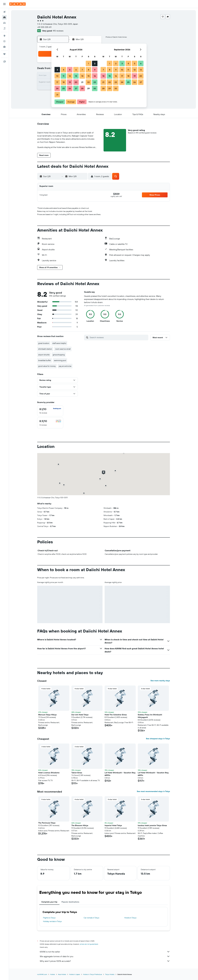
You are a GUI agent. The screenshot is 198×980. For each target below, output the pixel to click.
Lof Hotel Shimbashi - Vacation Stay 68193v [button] (120, 774)
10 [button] (57, 76)
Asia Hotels (62, 974)
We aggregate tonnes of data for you (105, 956)
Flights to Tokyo (49, 918)
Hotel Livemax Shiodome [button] (49, 773)
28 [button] (82, 88)
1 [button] (88, 63)
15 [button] (89, 76)
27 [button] (76, 88)
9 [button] (95, 70)
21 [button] (82, 82)
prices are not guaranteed (89, 944)
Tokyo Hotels (110, 974)
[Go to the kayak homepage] (17, 4)
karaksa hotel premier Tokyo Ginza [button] (152, 825)
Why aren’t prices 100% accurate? (105, 961)
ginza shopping (59, 355)
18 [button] (64, 82)
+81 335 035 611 (44, 27)
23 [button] (95, 82)
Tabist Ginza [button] (77, 773)
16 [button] (95, 76)
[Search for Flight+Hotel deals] (4, 28)
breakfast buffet (45, 360)
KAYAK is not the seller (105, 952)
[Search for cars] (4, 23)
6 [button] (76, 70)
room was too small (63, 349)
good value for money (47, 366)
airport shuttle (44, 355)
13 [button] (76, 76)
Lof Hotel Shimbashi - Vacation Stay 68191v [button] (153, 774)
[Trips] (4, 54)
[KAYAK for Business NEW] (4, 47)
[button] (4, 4)
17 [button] (57, 82)
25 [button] (63, 88)
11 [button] (63, 76)
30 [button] (95, 88)
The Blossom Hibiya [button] (80, 825)
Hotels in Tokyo (130, 918)
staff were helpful (59, 343)
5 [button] (70, 70)
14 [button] (82, 76)
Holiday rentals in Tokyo (52, 921)
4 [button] (64, 70)
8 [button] (89, 70)
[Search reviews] (118, 337)
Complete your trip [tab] (49, 902)
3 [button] (57, 70)
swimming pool (60, 360)
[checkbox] (50, 411)
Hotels (53, 974)
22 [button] (88, 82)
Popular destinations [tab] (70, 902)
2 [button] (95, 63)
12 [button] (70, 76)
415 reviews (58, 31)
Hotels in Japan (75, 974)
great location (44, 343)
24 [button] (57, 88)
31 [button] (57, 95)
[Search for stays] (4, 17)
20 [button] (76, 82)
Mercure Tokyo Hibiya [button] (47, 715)
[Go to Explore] (4, 36)
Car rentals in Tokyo (91, 918)
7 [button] (82, 70)
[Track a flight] (4, 41)
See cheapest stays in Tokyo (158, 739)
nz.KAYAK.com (42, 974)
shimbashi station (45, 349)
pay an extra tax (65, 366)
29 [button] (88, 88)
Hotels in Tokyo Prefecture (93, 974)
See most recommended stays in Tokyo (153, 791)
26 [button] (70, 88)
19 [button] (70, 82)
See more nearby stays (160, 681)
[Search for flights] (4, 12)
